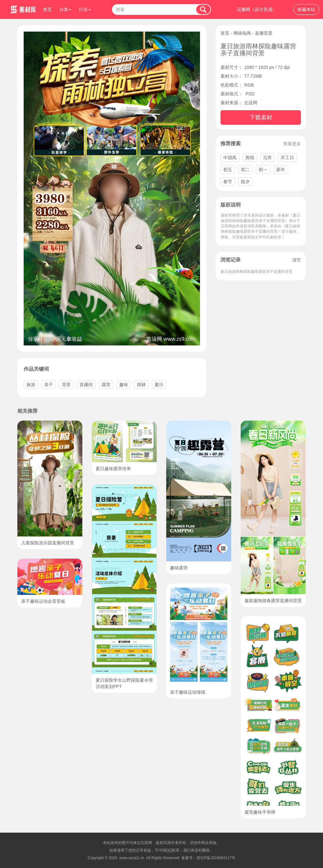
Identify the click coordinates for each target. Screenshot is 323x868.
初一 (263, 170)
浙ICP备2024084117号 (216, 858)
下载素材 (261, 117)
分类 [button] (65, 9)
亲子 (49, 385)
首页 (47, 9)
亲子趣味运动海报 (188, 692)
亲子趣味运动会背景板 (43, 601)
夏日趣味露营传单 (113, 469)
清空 (297, 260)
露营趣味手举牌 (260, 812)
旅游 (31, 385)
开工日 (287, 158)
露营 (106, 385)
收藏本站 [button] (306, 9)
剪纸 (250, 158)
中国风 (230, 158)
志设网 (251, 103)
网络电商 (242, 33)
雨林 (141, 385)
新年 (281, 170)
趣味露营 (179, 568)
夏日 (159, 385)
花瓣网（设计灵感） (257, 9)
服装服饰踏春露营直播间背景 (273, 601)
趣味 (124, 385)
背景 (66, 385)
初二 (245, 170)
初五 (228, 170)
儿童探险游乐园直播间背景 (48, 543)
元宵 (267, 158)
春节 (228, 182)
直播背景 (264, 33)
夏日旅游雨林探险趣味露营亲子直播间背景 (256, 272)
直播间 (86, 385)
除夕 (245, 182)
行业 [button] (85, 9)
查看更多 (292, 144)
